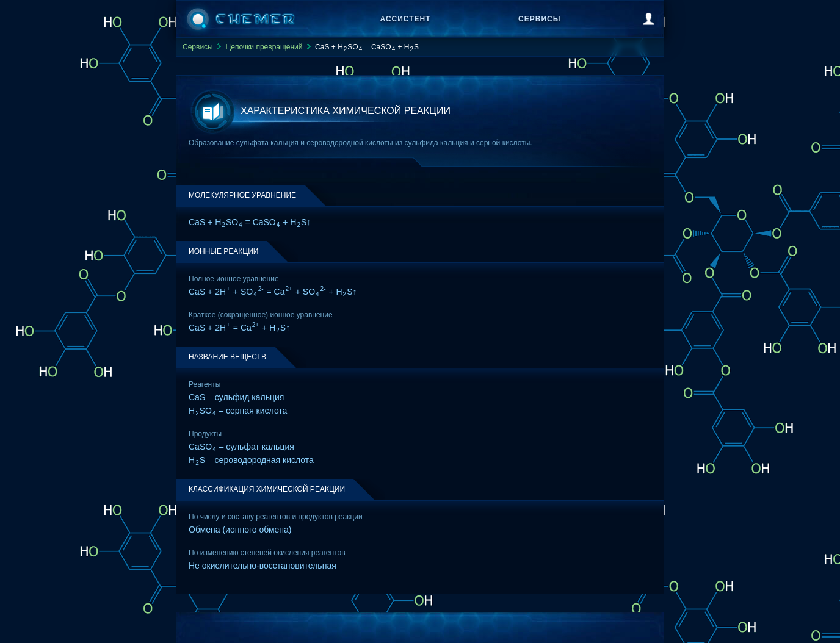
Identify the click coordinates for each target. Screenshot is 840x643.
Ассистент (406, 19)
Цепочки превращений (264, 47)
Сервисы (539, 19)
